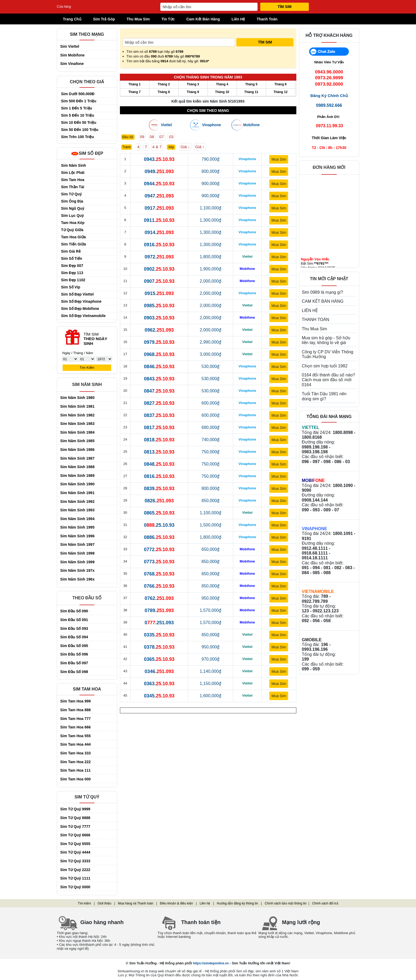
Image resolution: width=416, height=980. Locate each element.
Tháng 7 (135, 92)
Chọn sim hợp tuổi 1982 (325, 366)
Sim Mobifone (72, 55)
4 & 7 (157, 147)
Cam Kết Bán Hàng (203, 19)
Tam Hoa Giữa (73, 237)
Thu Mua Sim (138, 19)
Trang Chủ (75, 18)
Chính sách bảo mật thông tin (286, 903)
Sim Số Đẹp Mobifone (80, 309)
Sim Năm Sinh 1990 (77, 484)
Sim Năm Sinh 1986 (77, 450)
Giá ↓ (185, 147)
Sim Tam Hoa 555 (75, 736)
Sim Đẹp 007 (72, 266)
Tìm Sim (285, 7)
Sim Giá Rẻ (71, 251)
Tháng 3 (193, 84)
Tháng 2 (164, 84)
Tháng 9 (193, 92)
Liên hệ (205, 903)
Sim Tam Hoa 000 (75, 779)
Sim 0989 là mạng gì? (323, 292)
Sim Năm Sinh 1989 (77, 476)
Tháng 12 (281, 92)
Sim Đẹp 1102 (73, 280)
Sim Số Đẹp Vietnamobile (83, 316)
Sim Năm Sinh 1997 (77, 544)
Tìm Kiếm (87, 368)
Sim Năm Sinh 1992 (77, 502)
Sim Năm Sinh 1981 (77, 406)
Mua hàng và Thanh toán (135, 903)
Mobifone (252, 125)
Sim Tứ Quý (71, 194)
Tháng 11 (251, 92)
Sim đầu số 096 (74, 654)
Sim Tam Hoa (73, 180)
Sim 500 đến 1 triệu (79, 101)
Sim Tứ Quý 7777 (75, 827)
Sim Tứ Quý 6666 (75, 835)
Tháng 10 (222, 92)
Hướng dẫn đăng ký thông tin (237, 903)
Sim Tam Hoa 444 (75, 744)
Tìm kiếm (84, 903)
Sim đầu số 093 (74, 629)
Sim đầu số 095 (74, 646)
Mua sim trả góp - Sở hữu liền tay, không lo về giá (326, 340)
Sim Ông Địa (72, 201)
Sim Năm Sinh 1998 (77, 553)
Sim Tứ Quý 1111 (75, 878)
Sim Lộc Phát (73, 173)
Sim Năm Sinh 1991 (77, 493)
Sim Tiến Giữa (73, 244)
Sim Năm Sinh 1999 (77, 562)
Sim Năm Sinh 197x (77, 570)
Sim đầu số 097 (74, 663)
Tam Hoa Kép (73, 223)
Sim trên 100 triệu (77, 137)
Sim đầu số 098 (74, 672)
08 (152, 137)
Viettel (166, 125)
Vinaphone (211, 125)
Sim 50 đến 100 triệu (80, 130)
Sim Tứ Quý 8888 (75, 818)
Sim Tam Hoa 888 (75, 710)
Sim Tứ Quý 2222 (75, 870)
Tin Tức (168, 19)
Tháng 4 (222, 84)
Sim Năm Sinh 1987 (77, 458)
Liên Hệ (238, 19)
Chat (329, 53)
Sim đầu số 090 (74, 611)
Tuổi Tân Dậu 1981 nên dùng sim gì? (324, 396)
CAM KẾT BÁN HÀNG (323, 301)
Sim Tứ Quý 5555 (75, 844)
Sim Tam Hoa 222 (75, 762)
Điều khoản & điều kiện (177, 903)
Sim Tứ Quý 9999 (75, 809)
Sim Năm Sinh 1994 (77, 519)
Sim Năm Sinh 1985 (77, 441)
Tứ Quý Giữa (72, 230)
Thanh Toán (267, 19)
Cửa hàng (64, 7)
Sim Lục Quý (72, 216)
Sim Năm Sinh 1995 (77, 527)
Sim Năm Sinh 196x (77, 579)
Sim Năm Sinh (73, 165)
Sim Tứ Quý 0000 (75, 887)
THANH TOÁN (316, 320)
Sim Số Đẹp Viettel (77, 294)
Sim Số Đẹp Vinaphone (81, 301)
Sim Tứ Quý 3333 (75, 861)
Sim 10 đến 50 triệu (79, 122)
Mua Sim (279, 159)
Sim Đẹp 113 (72, 273)
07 (162, 137)
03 (171, 137)
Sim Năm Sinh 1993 (77, 510)
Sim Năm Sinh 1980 (77, 398)
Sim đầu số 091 (74, 620)
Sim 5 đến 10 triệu (78, 115)
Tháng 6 (280, 84)
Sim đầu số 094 (74, 637)
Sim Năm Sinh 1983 (77, 424)
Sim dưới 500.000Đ (78, 94)
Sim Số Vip (71, 287)
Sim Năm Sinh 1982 (77, 415)
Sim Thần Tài (73, 187)
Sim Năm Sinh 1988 (77, 467)
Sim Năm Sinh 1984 (77, 432)
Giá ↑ (200, 147)
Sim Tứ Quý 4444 (75, 852)
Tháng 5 (251, 84)
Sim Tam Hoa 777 (75, 719)
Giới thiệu (104, 903)
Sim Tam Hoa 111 (75, 770)
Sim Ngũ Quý (73, 208)
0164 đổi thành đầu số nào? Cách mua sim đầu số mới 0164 (329, 380)
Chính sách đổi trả (325, 903)
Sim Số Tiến (72, 258)
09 (142, 137)
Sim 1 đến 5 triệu (77, 108)
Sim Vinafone (72, 64)
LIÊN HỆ (310, 311)
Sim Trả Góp (104, 19)
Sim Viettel (70, 46)
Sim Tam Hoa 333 (75, 753)
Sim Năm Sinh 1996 (77, 536)
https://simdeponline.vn (211, 963)
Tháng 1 (135, 84)
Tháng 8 (164, 92)
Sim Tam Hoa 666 (75, 727)
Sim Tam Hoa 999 (75, 701)
